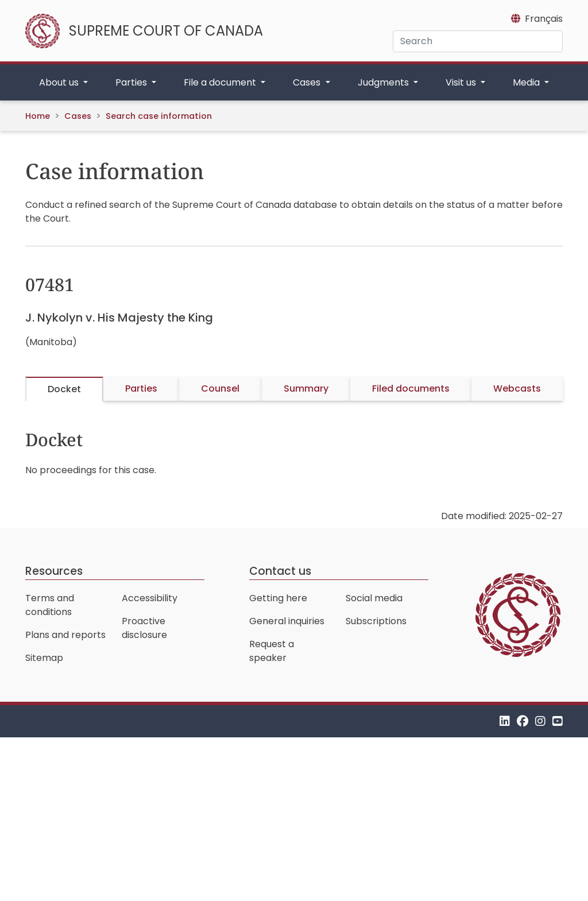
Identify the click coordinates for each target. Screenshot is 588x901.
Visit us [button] (462, 82)
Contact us (280, 571)
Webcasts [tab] (517, 388)
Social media (374, 598)
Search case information (159, 116)
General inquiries (287, 621)
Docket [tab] (64, 389)
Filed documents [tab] (411, 388)
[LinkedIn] (505, 721)
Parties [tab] (141, 388)
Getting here (278, 598)
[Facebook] (523, 721)
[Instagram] (540, 721)
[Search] (478, 41)
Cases (78, 116)
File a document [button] (221, 82)
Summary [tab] (306, 388)
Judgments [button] (384, 82)
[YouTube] (558, 721)
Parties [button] (132, 82)
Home (38, 116)
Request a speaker (272, 651)
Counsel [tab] (220, 388)
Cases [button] (308, 82)
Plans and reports (65, 635)
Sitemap (44, 658)
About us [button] (60, 82)
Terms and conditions (50, 605)
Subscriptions (376, 621)
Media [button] (527, 82)
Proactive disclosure (144, 628)
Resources (54, 571)
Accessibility (150, 598)
